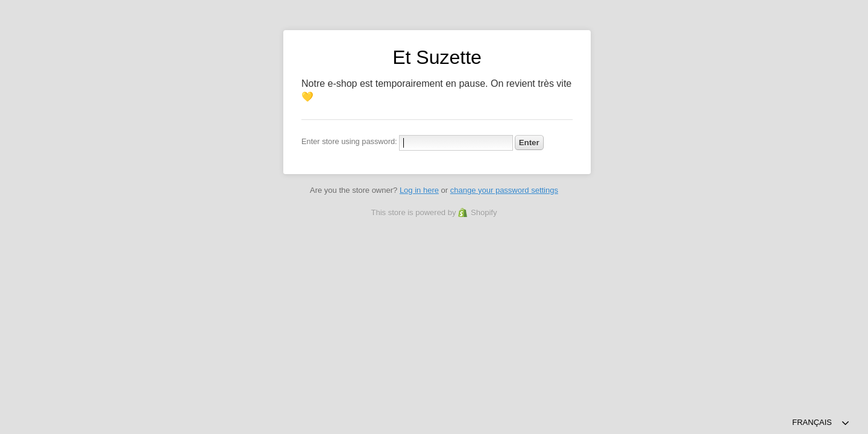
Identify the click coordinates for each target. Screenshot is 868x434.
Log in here (419, 190)
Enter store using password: (349, 141)
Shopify (484, 212)
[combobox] (821, 423)
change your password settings (504, 190)
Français (812, 422)
